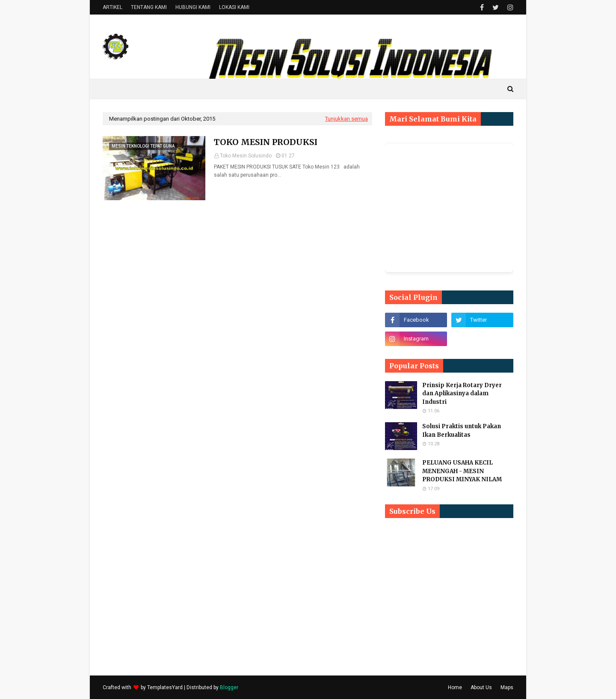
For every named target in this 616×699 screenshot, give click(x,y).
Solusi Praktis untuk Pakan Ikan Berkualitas (462, 431)
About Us (481, 687)
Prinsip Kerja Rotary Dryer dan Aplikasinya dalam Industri (462, 394)
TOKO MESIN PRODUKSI (266, 142)
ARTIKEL (113, 7)
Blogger (229, 687)
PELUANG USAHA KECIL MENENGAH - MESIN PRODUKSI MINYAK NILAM (462, 471)
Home (455, 687)
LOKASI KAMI (234, 7)
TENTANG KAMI (149, 7)
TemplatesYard (165, 687)
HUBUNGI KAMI (193, 7)
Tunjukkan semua (346, 119)
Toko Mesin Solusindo (246, 156)
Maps (507, 687)
